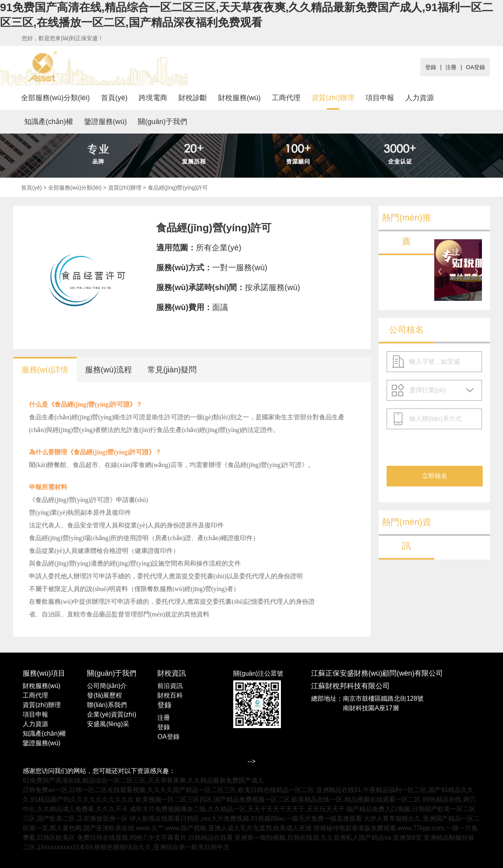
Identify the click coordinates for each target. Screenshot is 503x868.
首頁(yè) (114, 98)
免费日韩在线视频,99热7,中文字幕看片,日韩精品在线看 (155, 838)
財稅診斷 (193, 98)
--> (251, 761)
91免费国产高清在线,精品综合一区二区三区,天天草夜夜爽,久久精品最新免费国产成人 (143, 780)
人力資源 (420, 98)
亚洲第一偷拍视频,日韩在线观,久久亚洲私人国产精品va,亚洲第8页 (328, 838)
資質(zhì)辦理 (333, 98)
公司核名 (406, 330)
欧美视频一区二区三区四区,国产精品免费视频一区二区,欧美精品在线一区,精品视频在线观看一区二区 (278, 799)
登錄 (431, 67)
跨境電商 (153, 98)
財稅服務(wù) (239, 98)
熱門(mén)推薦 (406, 230)
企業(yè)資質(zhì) (112, 714)
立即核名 (435, 476)
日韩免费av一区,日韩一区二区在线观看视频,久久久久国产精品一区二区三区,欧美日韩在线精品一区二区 (168, 790)
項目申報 (380, 98)
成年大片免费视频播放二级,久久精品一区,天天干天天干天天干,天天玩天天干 (237, 809)
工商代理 (286, 98)
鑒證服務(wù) (105, 122)
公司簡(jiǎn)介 (107, 686)
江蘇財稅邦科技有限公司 (350, 686)
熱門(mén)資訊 (406, 534)
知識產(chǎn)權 (49, 122)
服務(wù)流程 (109, 370)
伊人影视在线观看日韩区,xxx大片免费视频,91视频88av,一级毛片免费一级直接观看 (246, 819)
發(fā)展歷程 (104, 695)
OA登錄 (476, 67)
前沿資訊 (170, 686)
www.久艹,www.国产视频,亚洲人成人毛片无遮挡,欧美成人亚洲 (224, 828)
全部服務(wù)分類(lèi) (55, 98)
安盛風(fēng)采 (108, 724)
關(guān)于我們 (163, 122)
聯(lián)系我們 (107, 705)
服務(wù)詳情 (45, 370)
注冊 (451, 67)
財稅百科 (170, 695)
